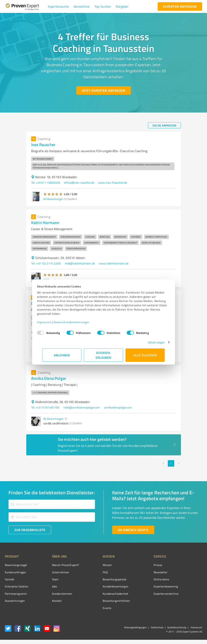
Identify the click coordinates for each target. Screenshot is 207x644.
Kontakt (49, 601)
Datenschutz (157, 627)
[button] (58, 6)
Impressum (50, 322)
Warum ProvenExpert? (58, 565)
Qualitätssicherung (177, 627)
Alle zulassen (145, 355)
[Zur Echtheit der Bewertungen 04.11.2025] (187, 600)
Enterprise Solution (17, 586)
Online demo (139, 579)
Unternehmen (53, 572)
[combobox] (52, 504)
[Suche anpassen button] (164, 125)
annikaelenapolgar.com (118, 407)
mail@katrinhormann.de (80, 263)
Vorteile (10, 579)
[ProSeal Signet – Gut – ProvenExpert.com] (187, 572)
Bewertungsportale (99, 579)
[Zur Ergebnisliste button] (30, 530)
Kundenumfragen (15, 572)
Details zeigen (151, 342)
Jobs (47, 586)
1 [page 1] (171, 463)
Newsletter (138, 572)
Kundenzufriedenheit (100, 594)
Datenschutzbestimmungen (77, 322)
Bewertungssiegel (16, 565)
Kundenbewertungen (100, 586)
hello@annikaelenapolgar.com (82, 407)
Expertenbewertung (143, 586)
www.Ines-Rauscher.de (113, 183)
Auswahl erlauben (104, 355)
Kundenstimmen (54, 594)
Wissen (92, 565)
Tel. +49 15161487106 (45, 407)
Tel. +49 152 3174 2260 (46, 263)
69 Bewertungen (53, 199)
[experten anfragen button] (180, 6)
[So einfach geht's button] (133, 530)
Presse (135, 565)
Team (48, 579)
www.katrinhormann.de (114, 263)
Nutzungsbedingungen (135, 627)
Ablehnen (62, 355)
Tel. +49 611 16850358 (46, 183)
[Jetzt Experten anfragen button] (103, 90)
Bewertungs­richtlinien (101, 601)
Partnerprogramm (16, 594)
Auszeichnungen (15, 601)
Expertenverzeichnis (143, 594)
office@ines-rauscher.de (79, 183)
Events (92, 608)
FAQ (90, 572)
